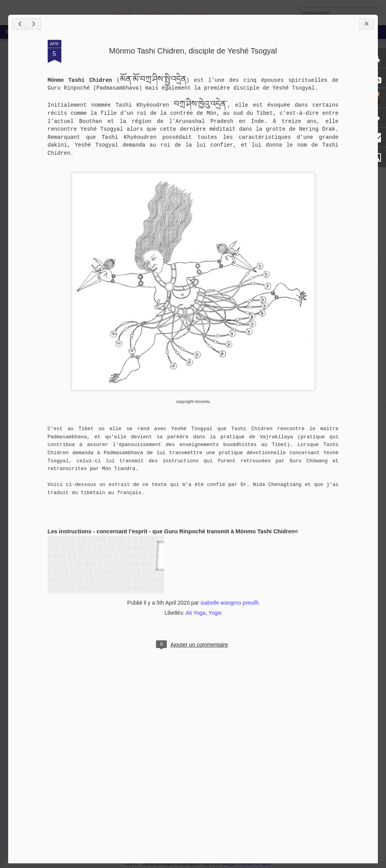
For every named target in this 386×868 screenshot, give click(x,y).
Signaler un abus (255, 864)
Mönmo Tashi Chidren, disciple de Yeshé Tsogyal (193, 51)
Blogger (229, 864)
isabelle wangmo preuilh (230, 603)
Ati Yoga (195, 613)
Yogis (215, 613)
